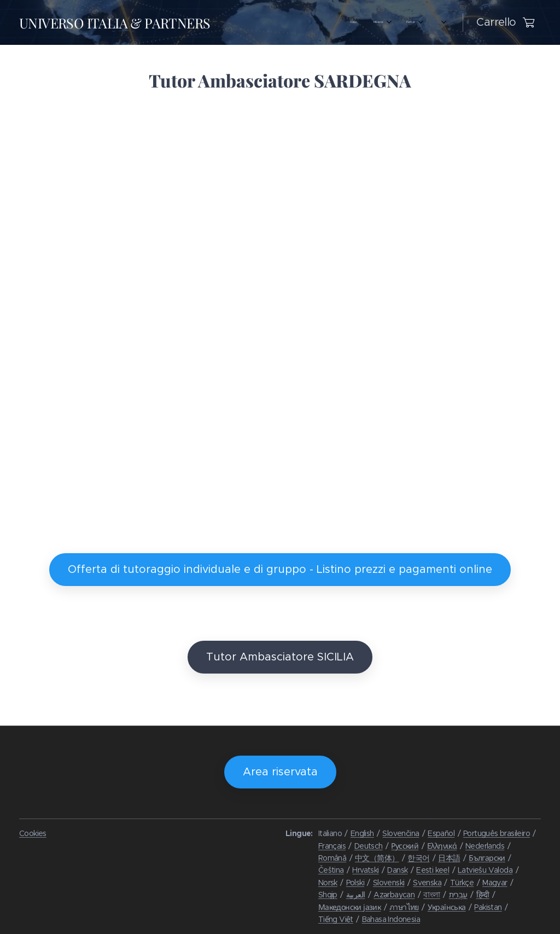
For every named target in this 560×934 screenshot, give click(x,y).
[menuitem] (233, 22)
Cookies (33, 833)
